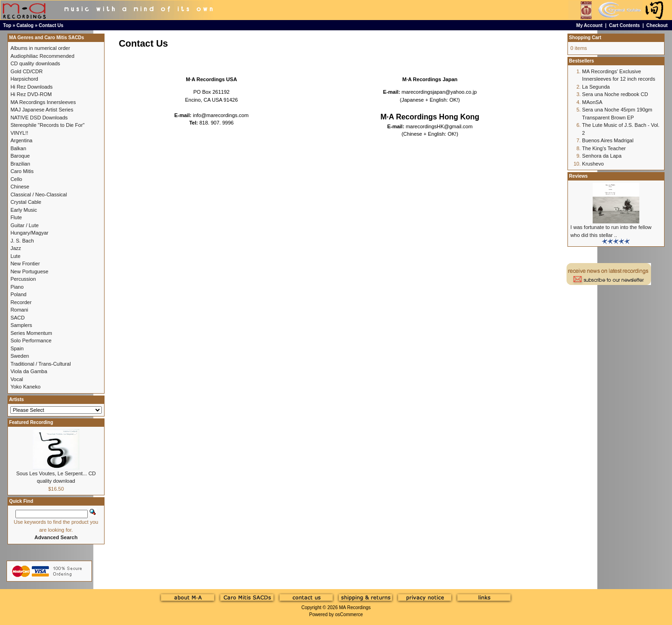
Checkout (657, 25)
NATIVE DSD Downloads (39, 118)
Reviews (578, 176)
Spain (17, 348)
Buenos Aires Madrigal (608, 140)
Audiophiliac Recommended (42, 56)
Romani (19, 310)
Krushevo (593, 164)
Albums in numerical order (40, 48)
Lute (15, 256)
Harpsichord (24, 79)
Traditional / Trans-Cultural (40, 364)
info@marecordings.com (220, 115)
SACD (17, 318)
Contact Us (51, 25)
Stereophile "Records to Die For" (47, 125)
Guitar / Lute (24, 225)
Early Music (24, 210)
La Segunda (596, 87)
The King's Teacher (604, 148)
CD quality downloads (35, 63)
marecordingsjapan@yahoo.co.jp (439, 92)
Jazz (16, 248)
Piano (17, 287)
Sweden (20, 356)
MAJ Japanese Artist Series (42, 110)
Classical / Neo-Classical (38, 194)
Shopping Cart (585, 38)
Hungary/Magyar (29, 233)
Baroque (20, 156)
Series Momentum (31, 333)
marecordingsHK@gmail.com (439, 126)
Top (7, 25)
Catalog (25, 25)
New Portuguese (29, 271)
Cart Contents (624, 25)
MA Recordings (355, 608)
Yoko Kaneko (25, 387)
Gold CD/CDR (26, 71)
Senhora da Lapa (602, 156)
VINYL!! (19, 133)
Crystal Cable (26, 202)
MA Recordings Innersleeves (43, 102)
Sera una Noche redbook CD (615, 94)
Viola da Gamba (29, 371)
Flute (16, 217)
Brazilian (20, 164)
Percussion (23, 279)
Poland (18, 294)
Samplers (21, 325)
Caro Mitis (22, 171)
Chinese (20, 187)
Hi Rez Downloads (31, 87)
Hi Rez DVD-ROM (31, 94)
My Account (589, 25)
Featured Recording (31, 422)
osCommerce (349, 615)
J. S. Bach (22, 241)
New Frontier (25, 264)
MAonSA (592, 102)
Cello (16, 179)
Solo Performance (31, 340)
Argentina (21, 140)
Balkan (18, 148)
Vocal (17, 379)
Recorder (21, 302)
